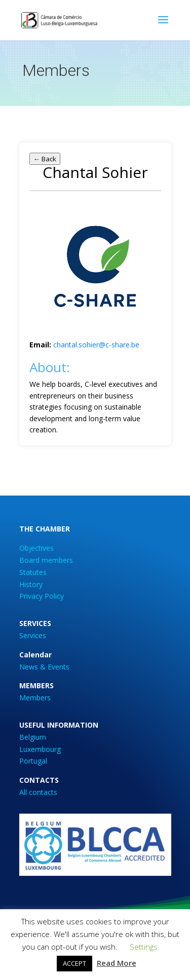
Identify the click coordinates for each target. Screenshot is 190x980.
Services (33, 635)
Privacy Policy (42, 596)
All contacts (38, 792)
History (31, 584)
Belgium (33, 737)
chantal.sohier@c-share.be (96, 345)
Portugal (33, 761)
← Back (45, 159)
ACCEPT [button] (74, 963)
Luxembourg (40, 749)
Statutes (33, 572)
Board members (46, 560)
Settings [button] (144, 947)
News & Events (44, 667)
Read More (117, 963)
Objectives (36, 548)
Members (35, 698)
